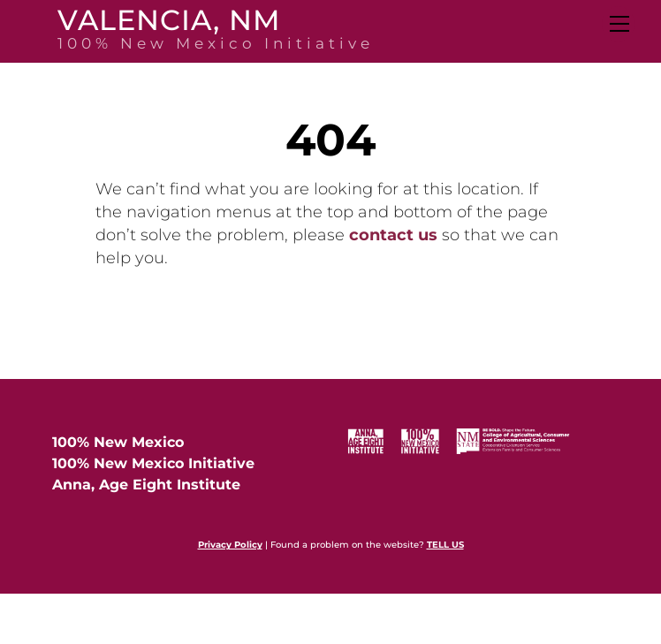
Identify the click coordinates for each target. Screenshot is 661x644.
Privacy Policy (230, 545)
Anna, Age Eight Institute (146, 485)
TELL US (445, 545)
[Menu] (618, 24)
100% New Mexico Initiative (153, 463)
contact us (393, 235)
